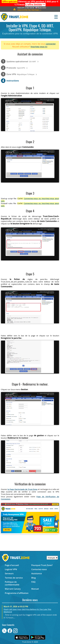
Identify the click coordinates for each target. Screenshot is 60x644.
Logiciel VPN (11, 569)
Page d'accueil (12, 565)
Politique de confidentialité (12, 583)
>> (35, 5)
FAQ (33, 582)
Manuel (35, 589)
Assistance (37, 573)
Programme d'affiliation (17, 593)
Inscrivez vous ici (39, 47)
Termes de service (14, 578)
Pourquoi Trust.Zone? (42, 565)
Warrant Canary (13, 589)
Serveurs (9, 573)
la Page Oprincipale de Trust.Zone (22, 489)
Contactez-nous (39, 569)
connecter (51, 44)
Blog (34, 578)
